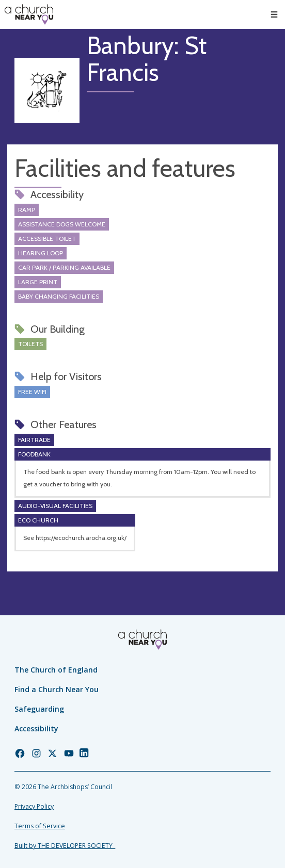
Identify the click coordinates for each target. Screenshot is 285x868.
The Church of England (56, 670)
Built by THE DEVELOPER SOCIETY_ (65, 846)
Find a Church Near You (57, 689)
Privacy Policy (34, 806)
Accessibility (36, 728)
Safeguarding (39, 709)
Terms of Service (40, 826)
